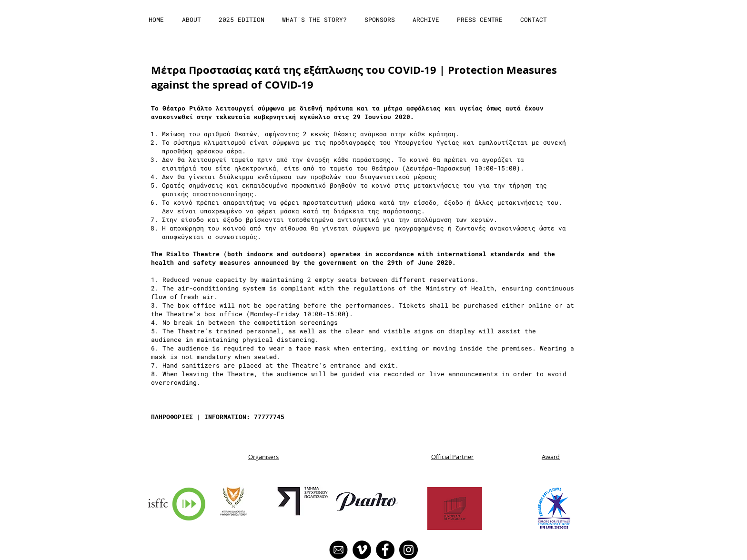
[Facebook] (385, 550)
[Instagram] (409, 550)
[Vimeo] (362, 550)
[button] (192, 20)
